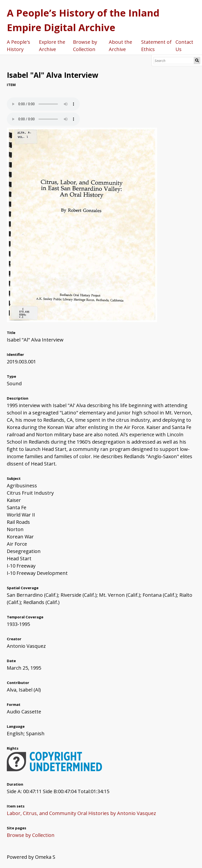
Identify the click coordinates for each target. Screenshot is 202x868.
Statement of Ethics (156, 46)
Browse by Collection (85, 46)
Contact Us (184, 46)
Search (197, 61)
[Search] (174, 61)
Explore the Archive (52, 46)
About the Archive (120, 46)
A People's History (18, 46)
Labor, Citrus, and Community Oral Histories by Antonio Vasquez (81, 813)
